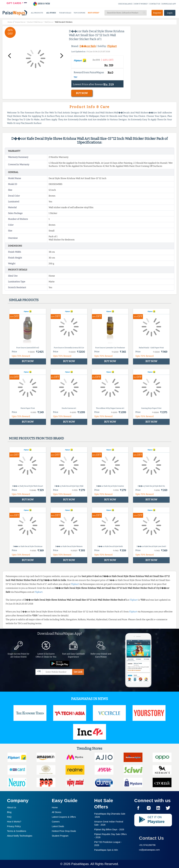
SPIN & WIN (41, 4)
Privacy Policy (14, 826)
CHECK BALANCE (125, 4)
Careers (56, 822)
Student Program (60, 836)
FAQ (9, 817)
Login (170, 13)
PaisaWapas (80, 864)
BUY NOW (82, 93)
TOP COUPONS (79, 13)
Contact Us (151, 838)
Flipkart (112, 46)
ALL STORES (51, 13)
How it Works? (14, 822)
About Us (12, 807)
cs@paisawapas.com (149, 850)
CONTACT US (155, 4)
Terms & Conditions (17, 831)
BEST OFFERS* (94, 13)
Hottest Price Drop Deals (64, 831)
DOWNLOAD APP (169, 4)
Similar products (24, 300)
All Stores (56, 812)
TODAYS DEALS (65, 13)
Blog (9, 812)
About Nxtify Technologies (20, 836)
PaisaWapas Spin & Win (106, 850)
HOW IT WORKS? (141, 4)
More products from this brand (36, 438)
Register (157, 13)
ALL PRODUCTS (37, 13)
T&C (76, 77)
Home (55, 807)
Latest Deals (58, 826)
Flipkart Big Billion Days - (109, 829)
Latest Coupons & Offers (64, 817)
